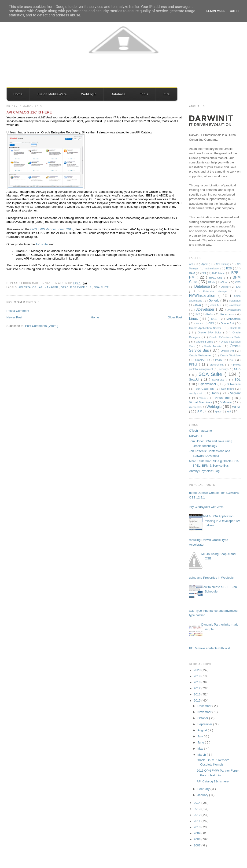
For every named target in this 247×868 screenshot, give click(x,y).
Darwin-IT (196, 436)
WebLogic (89, 94)
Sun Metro (228, 389)
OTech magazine (201, 431)
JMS (198, 314)
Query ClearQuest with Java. (205, 507)
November (205, 712)
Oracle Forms (205, 342)
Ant (192, 264)
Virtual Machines (201, 402)
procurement (218, 365)
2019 (198, 676)
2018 (198, 682)
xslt (229, 411)
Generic (214, 300)
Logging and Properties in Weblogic (210, 578)
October (203, 718)
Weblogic (214, 407)
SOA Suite (101, 287)
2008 (198, 839)
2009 (198, 833)
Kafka (210, 314)
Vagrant (235, 393)
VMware (227, 402)
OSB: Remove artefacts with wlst (208, 648)
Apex (205, 264)
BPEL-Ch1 (217, 277)
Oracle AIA (228, 323)
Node (199, 323)
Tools (144, 94)
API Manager (49, 287)
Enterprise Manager (217, 292)
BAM (193, 273)
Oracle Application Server (206, 328)
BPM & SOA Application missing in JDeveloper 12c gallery (221, 521)
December (205, 706)
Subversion (234, 384)
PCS (232, 360)
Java (198, 305)
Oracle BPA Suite (211, 332)
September (205, 724)
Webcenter (195, 407)
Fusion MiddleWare (52, 94)
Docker (226, 287)
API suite (42, 244)
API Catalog (28, 287)
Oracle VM (228, 351)
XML (201, 411)
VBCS (204, 398)
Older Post (175, 317)
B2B (230, 268)
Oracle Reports (213, 346)
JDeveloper (206, 309)
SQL (237, 379)
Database (118, 94)
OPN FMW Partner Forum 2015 (52, 229)
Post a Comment (18, 311)
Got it (234, 11)
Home (18, 94)
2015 (198, 700)
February (204, 789)
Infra (166, 94)
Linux (194, 319)
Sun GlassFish (205, 389)
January (203, 795)
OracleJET (202, 360)
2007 (198, 845)
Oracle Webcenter (201, 355)
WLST (236, 407)
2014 (198, 803)
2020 (198, 670)
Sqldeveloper (208, 384)
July (201, 736)
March (202, 755)
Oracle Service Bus (77, 287)
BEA (204, 273)
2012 (198, 815)
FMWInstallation (204, 296)
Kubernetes (228, 314)
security (224, 369)
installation (235, 301)
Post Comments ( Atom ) (42, 326)
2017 (198, 688)
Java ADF (217, 305)
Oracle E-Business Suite (225, 337)
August (203, 730)
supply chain (197, 393)
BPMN (212, 282)
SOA (237, 369)
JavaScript (235, 305)
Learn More (216, 11)
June (201, 742)
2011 (198, 821)
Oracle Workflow (230, 355)
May (201, 749)
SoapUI (195, 379)
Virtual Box (223, 398)
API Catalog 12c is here (29, 112)
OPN (212, 323)
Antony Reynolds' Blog (204, 471)
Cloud (225, 282)
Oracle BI (235, 328)
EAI (238, 287)
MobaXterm (233, 319)
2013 (198, 809)
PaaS (219, 360)
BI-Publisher (219, 273)
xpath (218, 412)
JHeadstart (234, 310)
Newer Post (14, 317)
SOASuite (219, 379)
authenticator (213, 269)
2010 (198, 827)
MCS (215, 319)
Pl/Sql (194, 364)
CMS (238, 282)
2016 (198, 694)
